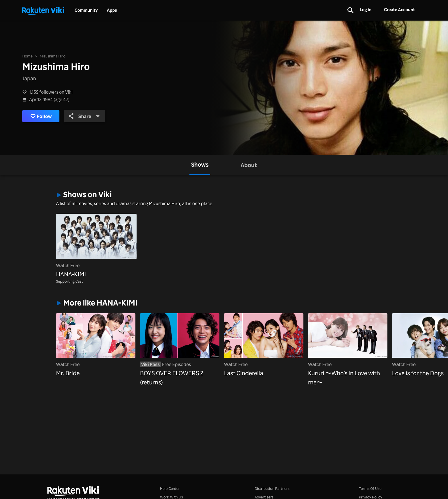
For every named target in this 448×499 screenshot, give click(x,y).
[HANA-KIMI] (96, 246)
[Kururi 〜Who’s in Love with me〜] (348, 350)
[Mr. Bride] (96, 345)
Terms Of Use (370, 488)
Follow (42, 116)
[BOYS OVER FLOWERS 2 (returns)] (180, 350)
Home (27, 56)
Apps (112, 10)
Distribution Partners (272, 488)
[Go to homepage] (43, 10)
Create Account (399, 10)
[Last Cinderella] (264, 345)
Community (86, 10)
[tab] (200, 165)
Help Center (170, 488)
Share (88, 116)
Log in (366, 10)
